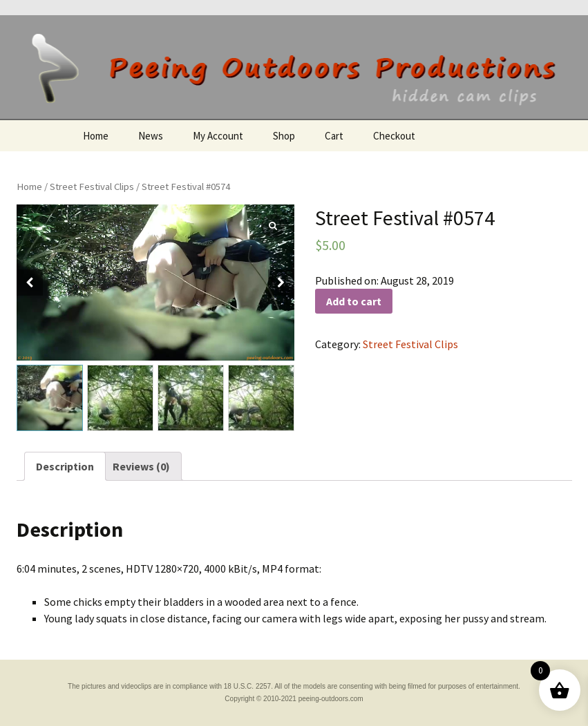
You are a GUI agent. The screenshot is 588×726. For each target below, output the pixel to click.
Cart (334, 136)
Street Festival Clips (92, 187)
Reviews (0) (141, 466)
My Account (218, 136)
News (151, 136)
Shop (284, 136)
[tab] (65, 466)
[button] (281, 283)
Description (65, 466)
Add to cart (354, 301)
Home (96, 136)
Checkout (394, 136)
